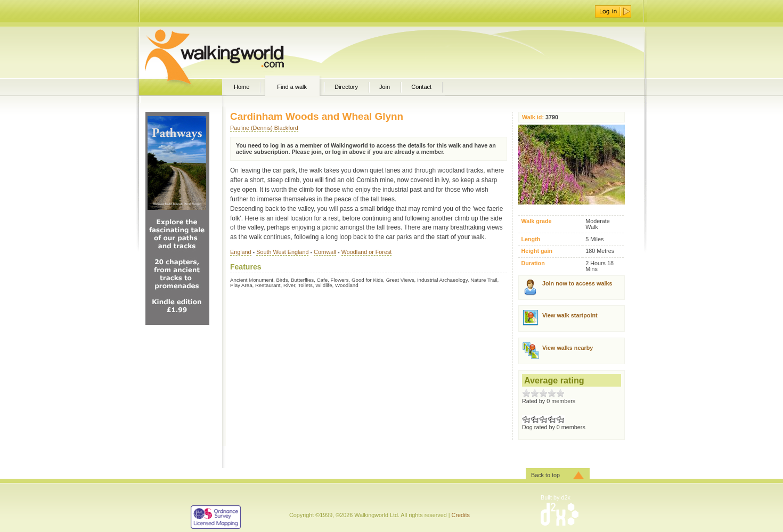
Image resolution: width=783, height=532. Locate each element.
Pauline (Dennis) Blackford (264, 128)
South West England (282, 252)
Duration (533, 263)
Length (531, 239)
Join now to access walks (577, 283)
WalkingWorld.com (233, 52)
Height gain (537, 251)
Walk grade (536, 221)
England (241, 252)
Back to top (545, 475)
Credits (461, 515)
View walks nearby (568, 348)
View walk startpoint (570, 315)
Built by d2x (556, 497)
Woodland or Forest (367, 252)
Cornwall (325, 252)
